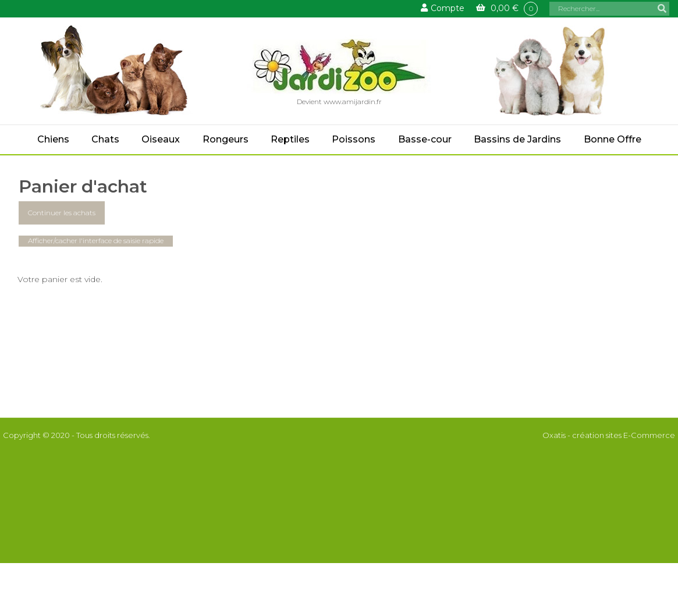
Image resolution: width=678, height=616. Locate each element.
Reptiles (290, 139)
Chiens (53, 139)
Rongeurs (226, 139)
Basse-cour (425, 139)
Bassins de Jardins (517, 139)
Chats (105, 139)
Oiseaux (161, 139)
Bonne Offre (613, 139)
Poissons (354, 139)
